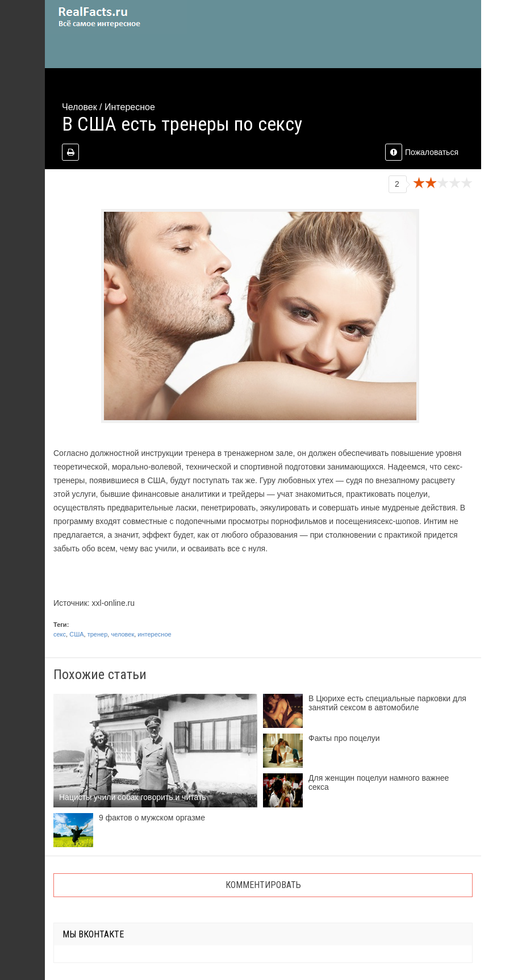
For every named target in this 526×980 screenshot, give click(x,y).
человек (122, 634)
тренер (98, 634)
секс (60, 634)
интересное (154, 634)
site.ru (116, 17)
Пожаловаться (422, 152)
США (76, 634)
